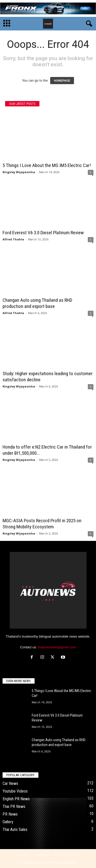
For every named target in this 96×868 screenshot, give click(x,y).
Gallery (8, 822)
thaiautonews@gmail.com (57, 647)
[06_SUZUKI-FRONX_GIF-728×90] (48, 8)
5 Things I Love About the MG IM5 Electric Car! (47, 165)
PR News (10, 814)
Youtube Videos (15, 791)
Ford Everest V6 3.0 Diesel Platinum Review (43, 233)
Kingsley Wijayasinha (19, 172)
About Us (23, 855)
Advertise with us (67, 855)
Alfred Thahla (13, 239)
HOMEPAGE (62, 81)
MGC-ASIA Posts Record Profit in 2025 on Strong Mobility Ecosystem (42, 524)
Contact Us (42, 855)
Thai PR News (14, 806)
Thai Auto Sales (15, 830)
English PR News (16, 799)
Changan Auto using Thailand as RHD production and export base (37, 303)
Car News (10, 783)
